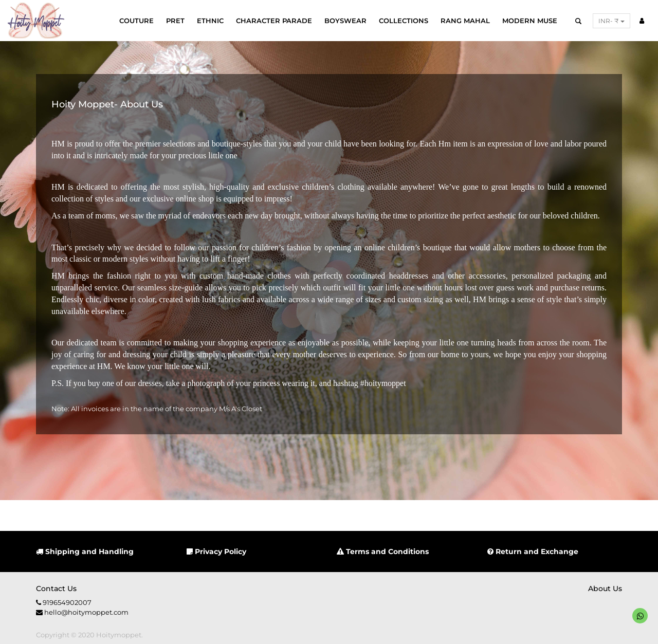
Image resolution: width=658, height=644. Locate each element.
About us (605, 588)
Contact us (56, 588)
